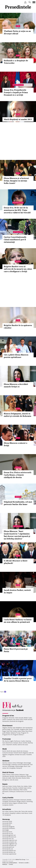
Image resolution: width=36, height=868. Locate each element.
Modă (5, 749)
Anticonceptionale (24, 765)
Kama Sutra (19, 719)
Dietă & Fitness (8, 772)
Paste (10, 786)
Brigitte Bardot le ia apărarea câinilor (18, 327)
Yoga (27, 775)
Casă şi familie (8, 798)
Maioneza (16, 790)
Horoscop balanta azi (9, 850)
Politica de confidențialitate (10, 863)
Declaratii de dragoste (17, 721)
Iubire (4, 719)
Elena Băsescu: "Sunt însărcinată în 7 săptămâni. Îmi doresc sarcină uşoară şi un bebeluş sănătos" (17, 535)
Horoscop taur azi (8, 839)
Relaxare (22, 775)
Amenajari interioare (20, 800)
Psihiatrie (19, 768)
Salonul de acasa (23, 745)
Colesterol (14, 765)
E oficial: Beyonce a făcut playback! (16, 562)
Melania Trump (16, 733)
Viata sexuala (19, 718)
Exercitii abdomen (21, 776)
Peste (19, 786)
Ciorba (14, 786)
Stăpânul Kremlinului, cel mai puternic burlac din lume (18, 503)
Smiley (15, 731)
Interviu (11, 811)
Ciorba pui (12, 791)
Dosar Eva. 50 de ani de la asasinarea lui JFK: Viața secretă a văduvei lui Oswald (17, 210)
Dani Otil (9, 731)
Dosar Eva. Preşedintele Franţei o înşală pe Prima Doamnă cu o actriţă (16, 92)
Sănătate (6, 761)
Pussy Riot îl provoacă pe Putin (16, 650)
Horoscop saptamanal (9, 854)
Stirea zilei (17, 811)
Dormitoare (12, 801)
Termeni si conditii (24, 863)
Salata (26, 786)
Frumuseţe (7, 739)
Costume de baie (8, 753)
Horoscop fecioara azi (9, 837)
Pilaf (21, 790)
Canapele (5, 801)
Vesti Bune (25, 813)
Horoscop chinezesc (9, 828)
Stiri (18, 26)
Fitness (8, 775)
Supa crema (27, 788)
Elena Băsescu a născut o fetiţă (16, 444)
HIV (8, 768)
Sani (4, 743)
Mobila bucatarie (8, 800)
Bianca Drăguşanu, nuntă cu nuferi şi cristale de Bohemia (18, 415)
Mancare (5, 786)
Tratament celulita (11, 745)
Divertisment (7, 726)
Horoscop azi (6, 825)
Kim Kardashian (28, 728)
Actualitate (18, 232)
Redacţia (5, 864)
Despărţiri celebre (15, 813)
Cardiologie (11, 766)
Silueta (24, 778)
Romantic (12, 718)
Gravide (20, 803)
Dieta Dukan (15, 775)
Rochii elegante (23, 753)
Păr (3, 741)
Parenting (29, 801)
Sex (14, 719)
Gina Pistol (29, 731)
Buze (20, 743)
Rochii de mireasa (22, 751)
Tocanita (15, 788)
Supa (4, 788)
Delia (23, 731)
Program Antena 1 (18, 735)
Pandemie (8, 815)
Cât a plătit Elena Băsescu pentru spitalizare (16, 356)
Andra (19, 731)
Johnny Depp (6, 729)
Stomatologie (7, 765)
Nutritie (29, 776)
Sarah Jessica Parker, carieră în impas (17, 591)
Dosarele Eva (18, 85)
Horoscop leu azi (8, 849)
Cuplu (30, 718)
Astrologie (6, 830)
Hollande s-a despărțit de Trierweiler (16, 62)
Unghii (11, 741)
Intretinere (6, 776)
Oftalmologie (19, 766)
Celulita (25, 743)
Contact (11, 864)
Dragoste (5, 718)
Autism (11, 805)
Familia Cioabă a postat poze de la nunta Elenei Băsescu (18, 680)
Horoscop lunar (7, 832)
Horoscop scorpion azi (9, 842)
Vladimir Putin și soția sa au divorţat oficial (17, 32)
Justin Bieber (6, 733)
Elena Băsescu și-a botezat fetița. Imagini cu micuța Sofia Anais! (16, 181)
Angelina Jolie (24, 729)
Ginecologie (27, 763)
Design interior (21, 801)
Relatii (26, 718)
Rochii (7, 741)
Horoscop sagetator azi (10, 844)
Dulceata (9, 788)
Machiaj (28, 741)
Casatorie (10, 719)
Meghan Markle (7, 728)
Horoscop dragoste (8, 827)
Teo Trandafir (15, 729)
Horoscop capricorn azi (10, 840)
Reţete (5, 784)
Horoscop (6, 819)
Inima (14, 763)
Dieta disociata (17, 778)
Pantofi (16, 753)
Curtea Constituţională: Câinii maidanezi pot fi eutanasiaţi (15, 239)
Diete (4, 775)
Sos (22, 786)
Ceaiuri (10, 763)
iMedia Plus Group (20, 860)
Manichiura (9, 743)
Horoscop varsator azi (9, 845)
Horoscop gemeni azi (9, 835)
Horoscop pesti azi (8, 847)
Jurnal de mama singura (10, 803)
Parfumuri (17, 741)
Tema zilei (24, 811)
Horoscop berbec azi (9, 852)
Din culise (5, 811)
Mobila (29, 800)
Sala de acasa (14, 780)
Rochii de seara (11, 751)
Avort (25, 766)
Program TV (25, 733)
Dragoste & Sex (8, 716)
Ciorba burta (20, 791)
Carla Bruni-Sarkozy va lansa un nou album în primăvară (18, 621)
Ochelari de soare (20, 755)
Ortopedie (12, 768)
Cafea (30, 786)
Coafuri (23, 741)
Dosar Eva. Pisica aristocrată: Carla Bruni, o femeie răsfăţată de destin (18, 475)
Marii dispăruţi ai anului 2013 (18, 119)
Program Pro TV (7, 735)
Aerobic (12, 776)
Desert (11, 790)
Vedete (18, 261)
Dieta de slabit (7, 778)
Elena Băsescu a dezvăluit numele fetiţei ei (16, 385)
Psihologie (20, 763)
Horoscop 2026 (7, 821)
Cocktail (20, 788)
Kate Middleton (17, 728)
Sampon (16, 743)
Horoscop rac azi (8, 833)
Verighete (11, 755)
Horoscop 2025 (7, 823)
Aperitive (5, 790)
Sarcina (5, 763)
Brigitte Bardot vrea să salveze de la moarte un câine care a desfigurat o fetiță (18, 269)
